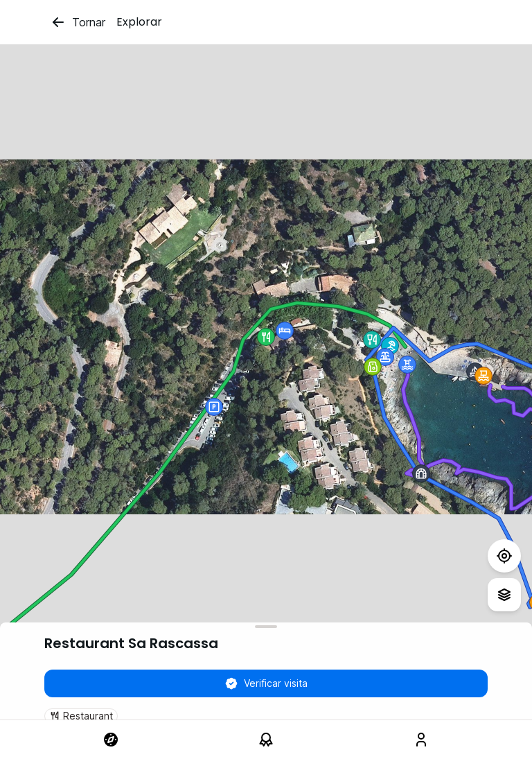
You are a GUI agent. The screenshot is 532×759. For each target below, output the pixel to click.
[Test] (504, 556)
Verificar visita (266, 683)
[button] (390, 346)
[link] (111, 740)
